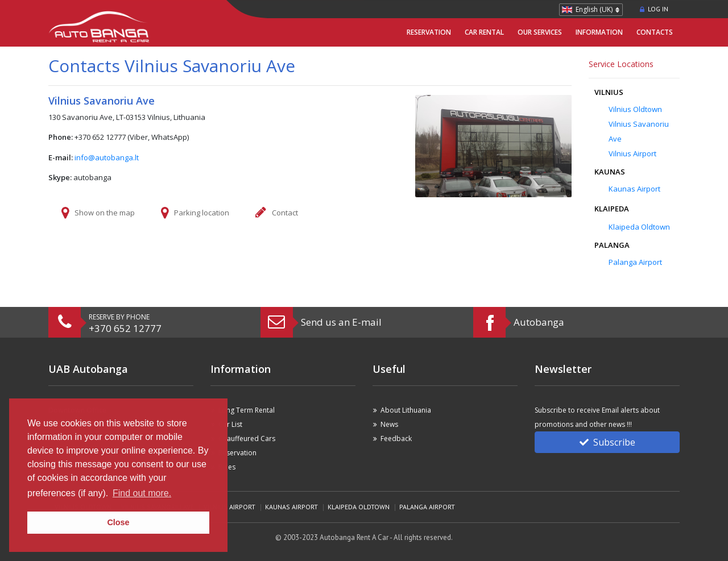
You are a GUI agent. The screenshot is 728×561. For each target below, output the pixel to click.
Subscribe (607, 442)
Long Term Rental (247, 410)
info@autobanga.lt (107, 157)
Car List (230, 424)
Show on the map (105, 213)
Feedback (396, 439)
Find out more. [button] (142, 493)
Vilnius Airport (632, 153)
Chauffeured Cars (247, 439)
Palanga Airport (635, 262)
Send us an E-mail (341, 322)
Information (599, 32)
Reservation (429, 32)
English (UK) (594, 9)
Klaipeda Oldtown (639, 227)
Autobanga (539, 322)
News (389, 424)
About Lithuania (406, 410)
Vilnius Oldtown (635, 109)
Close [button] (118, 522)
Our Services (540, 32)
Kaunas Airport (634, 189)
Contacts (655, 32)
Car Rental (484, 32)
